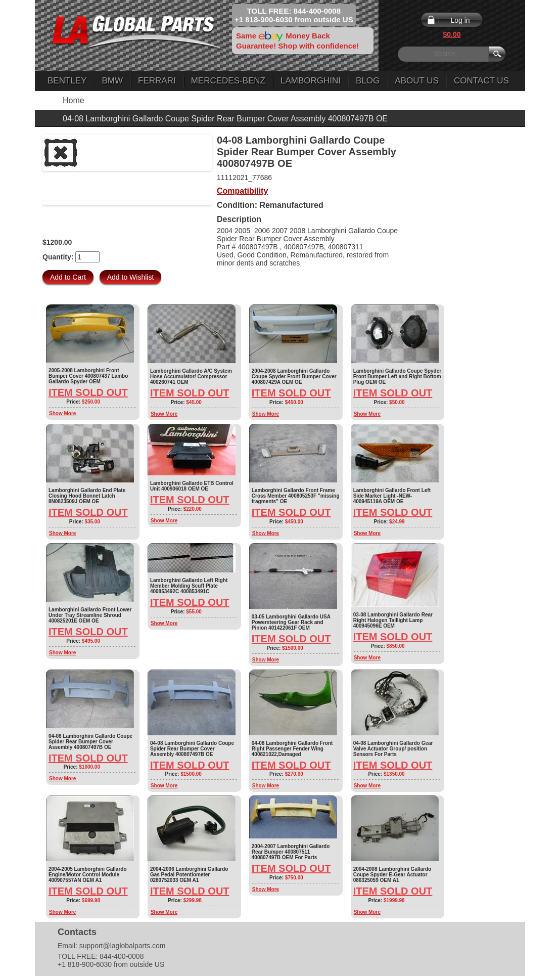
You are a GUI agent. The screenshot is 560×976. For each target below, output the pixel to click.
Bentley (67, 81)
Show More (62, 413)
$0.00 (452, 34)
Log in (460, 20)
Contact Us (481, 81)
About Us (417, 81)
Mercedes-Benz (228, 81)
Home (74, 100)
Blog (368, 81)
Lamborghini (311, 81)
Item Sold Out (88, 392)
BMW (112, 81)
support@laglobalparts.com (123, 946)
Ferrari (157, 81)
